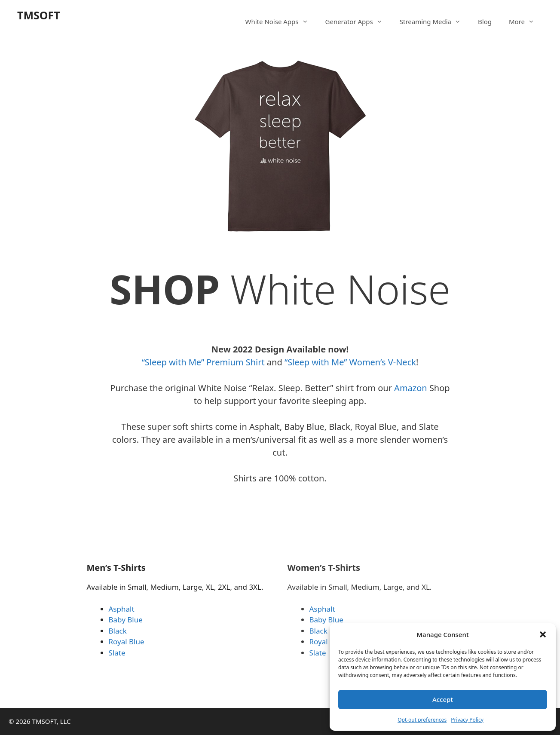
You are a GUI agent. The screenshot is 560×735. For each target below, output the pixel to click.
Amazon (412, 388)
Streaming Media (435, 21)
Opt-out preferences (422, 720)
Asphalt (122, 609)
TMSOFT (39, 15)
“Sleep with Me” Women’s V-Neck (350, 362)
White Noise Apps (281, 21)
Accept (443, 699)
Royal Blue (127, 642)
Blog (485, 21)
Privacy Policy (467, 720)
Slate (117, 653)
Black (118, 631)
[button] (543, 634)
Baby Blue (126, 620)
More (526, 21)
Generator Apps (358, 21)
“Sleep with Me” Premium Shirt (203, 362)
